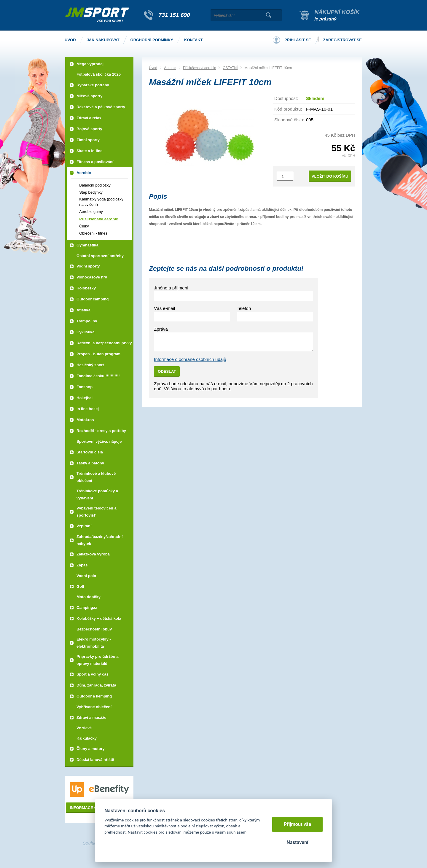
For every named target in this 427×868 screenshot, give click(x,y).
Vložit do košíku (330, 176)
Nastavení (297, 842)
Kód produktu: (288, 109)
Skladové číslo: (289, 120)
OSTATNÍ (230, 68)
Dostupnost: (286, 98)
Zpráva (161, 329)
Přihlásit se (298, 40)
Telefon (244, 308)
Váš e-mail (164, 308)
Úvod (153, 68)
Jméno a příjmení (171, 288)
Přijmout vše (298, 824)
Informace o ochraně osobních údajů (190, 359)
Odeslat (167, 371)
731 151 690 (174, 15)
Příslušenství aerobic (199, 68)
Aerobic (170, 68)
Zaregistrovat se (342, 40)
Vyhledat (269, 15)
